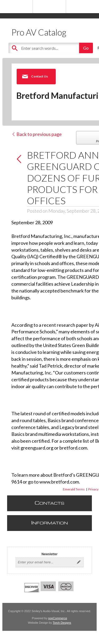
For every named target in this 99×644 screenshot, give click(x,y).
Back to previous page (37, 134)
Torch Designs (62, 623)
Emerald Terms (74, 489)
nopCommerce (58, 618)
